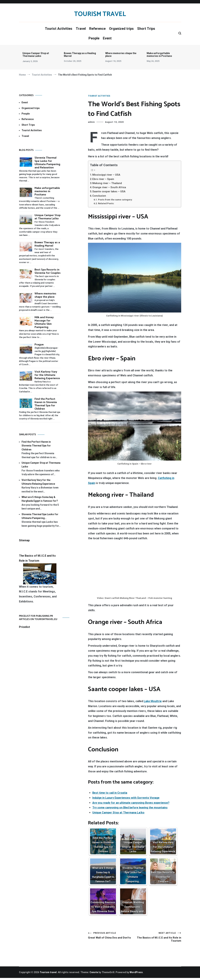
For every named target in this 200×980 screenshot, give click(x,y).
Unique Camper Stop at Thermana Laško (36, 55)
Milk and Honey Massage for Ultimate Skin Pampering (44, 322)
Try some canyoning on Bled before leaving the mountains (130, 808)
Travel (81, 29)
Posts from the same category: (115, 200)
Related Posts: (106, 203)
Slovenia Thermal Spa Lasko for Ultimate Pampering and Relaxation (47, 163)
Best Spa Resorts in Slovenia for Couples (48, 271)
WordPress (136, 974)
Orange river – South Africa (109, 187)
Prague (39, 345)
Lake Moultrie (153, 701)
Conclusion (99, 196)
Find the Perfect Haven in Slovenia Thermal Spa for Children (46, 404)
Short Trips (146, 29)
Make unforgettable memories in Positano (159, 55)
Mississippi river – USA (106, 175)
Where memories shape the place (121, 55)
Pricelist (25, 627)
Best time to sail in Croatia (110, 793)
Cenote (94, 974)
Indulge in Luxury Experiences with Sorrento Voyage (126, 798)
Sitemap (24, 540)
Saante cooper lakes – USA (109, 192)
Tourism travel (100, 14)
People (94, 38)
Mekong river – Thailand (107, 183)
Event (107, 38)
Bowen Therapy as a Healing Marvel (80, 55)
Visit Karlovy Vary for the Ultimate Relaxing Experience (47, 375)
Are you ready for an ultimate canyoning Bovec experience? (131, 803)
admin (91, 122)
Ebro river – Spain (103, 179)
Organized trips (121, 29)
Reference (97, 29)
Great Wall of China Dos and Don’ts (111, 938)
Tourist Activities (59, 29)
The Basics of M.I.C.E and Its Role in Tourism (158, 938)
